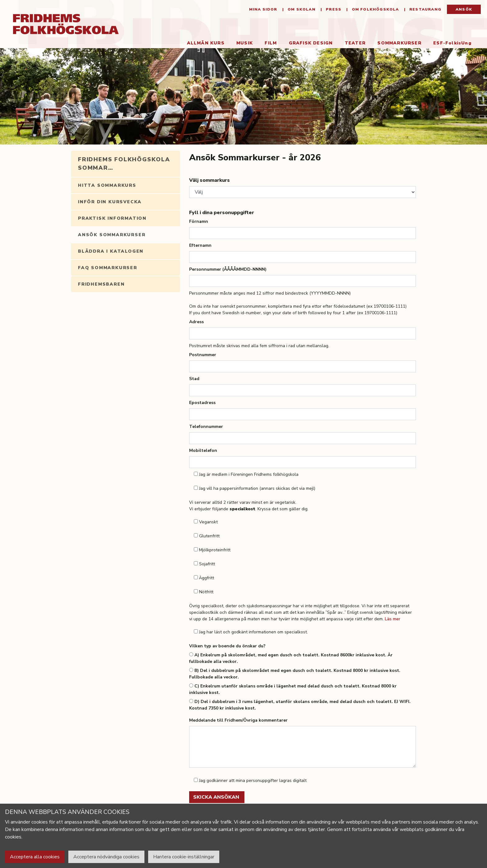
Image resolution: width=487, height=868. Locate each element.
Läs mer (393, 619)
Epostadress (202, 403)
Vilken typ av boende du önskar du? (227, 646)
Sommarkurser (402, 43)
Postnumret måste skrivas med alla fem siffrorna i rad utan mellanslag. (259, 346)
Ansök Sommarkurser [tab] (112, 235)
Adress (196, 322)
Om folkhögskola (375, 9)
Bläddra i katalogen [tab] (111, 251)
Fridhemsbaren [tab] (101, 284)
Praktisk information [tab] (112, 218)
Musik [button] (245, 43)
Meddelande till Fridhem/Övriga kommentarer (238, 720)
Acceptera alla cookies (35, 857)
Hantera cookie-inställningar (184, 857)
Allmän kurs (206, 43)
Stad (194, 379)
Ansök (464, 9)
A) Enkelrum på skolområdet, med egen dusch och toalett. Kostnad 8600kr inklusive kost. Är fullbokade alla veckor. (291, 658)
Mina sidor (263, 9)
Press (333, 9)
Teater (355, 43)
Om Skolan (301, 9)
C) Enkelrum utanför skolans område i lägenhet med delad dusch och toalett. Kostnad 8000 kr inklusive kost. (293, 689)
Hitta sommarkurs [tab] (107, 185)
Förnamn (199, 221)
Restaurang (425, 9)
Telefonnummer (206, 427)
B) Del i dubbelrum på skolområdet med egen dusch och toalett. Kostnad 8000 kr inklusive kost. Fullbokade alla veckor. (295, 674)
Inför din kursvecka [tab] (110, 202)
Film (271, 43)
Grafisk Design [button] (311, 43)
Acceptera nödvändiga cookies (106, 857)
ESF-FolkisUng (452, 43)
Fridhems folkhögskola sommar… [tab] (124, 164)
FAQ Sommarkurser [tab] (108, 268)
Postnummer (203, 355)
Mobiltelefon (203, 450)
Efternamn (200, 245)
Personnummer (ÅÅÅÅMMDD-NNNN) (228, 269)
